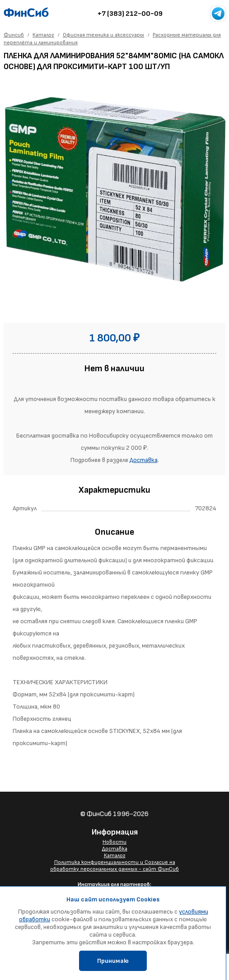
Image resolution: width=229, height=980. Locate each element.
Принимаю (113, 961)
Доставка (144, 460)
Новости (114, 842)
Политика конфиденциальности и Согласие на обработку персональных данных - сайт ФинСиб (114, 866)
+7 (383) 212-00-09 (130, 14)
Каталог (115, 856)
